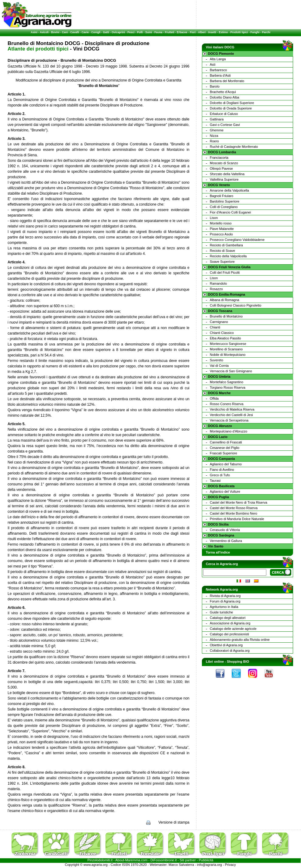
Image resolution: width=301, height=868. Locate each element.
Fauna (159, 32)
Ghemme (217, 130)
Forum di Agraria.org (225, 601)
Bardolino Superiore (225, 201)
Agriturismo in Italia (224, 607)
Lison (214, 218)
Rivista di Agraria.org (225, 596)
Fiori (193, 32)
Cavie (85, 32)
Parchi (266, 32)
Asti (213, 64)
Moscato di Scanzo (224, 163)
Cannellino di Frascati (226, 442)
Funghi (255, 32)
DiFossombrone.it (164, 860)
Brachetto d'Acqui (223, 92)
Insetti (212, 32)
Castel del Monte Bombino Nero (234, 513)
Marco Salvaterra (181, 865)
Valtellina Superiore (224, 179)
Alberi (202, 32)
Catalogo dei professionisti (229, 634)
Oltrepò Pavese (221, 168)
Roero (214, 141)
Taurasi (215, 481)
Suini (149, 32)
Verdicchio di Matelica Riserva (232, 409)
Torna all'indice (218, 552)
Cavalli (75, 32)
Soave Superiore (222, 262)
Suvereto (216, 360)
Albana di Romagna (225, 300)
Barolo (215, 86)
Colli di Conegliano (224, 207)
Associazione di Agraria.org (230, 623)
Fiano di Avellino (222, 470)
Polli (140, 32)
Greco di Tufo (220, 475)
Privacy (230, 865)
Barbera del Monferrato (227, 81)
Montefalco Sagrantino (227, 382)
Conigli (96, 32)
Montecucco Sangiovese (228, 344)
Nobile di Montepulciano (228, 355)
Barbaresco (218, 70)
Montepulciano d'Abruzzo (228, 431)
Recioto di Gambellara (226, 245)
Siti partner (188, 860)
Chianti (215, 327)
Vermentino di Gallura (226, 541)
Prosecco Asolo (221, 234)
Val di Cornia (219, 366)
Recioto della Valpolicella (228, 256)
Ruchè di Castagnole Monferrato (234, 147)
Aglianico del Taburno (226, 464)
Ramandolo (218, 283)
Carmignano (219, 322)
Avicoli (44, 32)
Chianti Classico (222, 333)
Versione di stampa (174, 822)
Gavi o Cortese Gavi (225, 125)
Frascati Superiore (223, 453)
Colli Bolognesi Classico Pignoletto (235, 305)
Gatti (106, 32)
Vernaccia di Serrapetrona (229, 420)
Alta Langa (218, 59)
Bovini (55, 32)
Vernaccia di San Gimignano (231, 371)
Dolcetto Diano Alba (225, 97)
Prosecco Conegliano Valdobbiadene (237, 240)
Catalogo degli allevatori (228, 618)
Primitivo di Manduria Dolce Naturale (237, 519)
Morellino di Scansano (226, 349)
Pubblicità (206, 860)
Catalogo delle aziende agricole (233, 629)
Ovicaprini (118, 32)
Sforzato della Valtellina (227, 174)
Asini (34, 32)
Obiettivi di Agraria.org (226, 645)
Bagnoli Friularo (221, 196)
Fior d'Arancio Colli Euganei (230, 212)
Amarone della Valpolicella (229, 190)
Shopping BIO (238, 661)
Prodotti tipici (239, 32)
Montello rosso (221, 223)
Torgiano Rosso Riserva (228, 387)
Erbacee (182, 32)
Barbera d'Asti (220, 75)
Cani (65, 32)
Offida (214, 398)
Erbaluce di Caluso (224, 114)
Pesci (131, 32)
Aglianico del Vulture (225, 491)
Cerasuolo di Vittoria (225, 530)
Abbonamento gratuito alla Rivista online (240, 640)
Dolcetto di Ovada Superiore (231, 108)
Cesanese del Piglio (225, 448)
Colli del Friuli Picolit (225, 273)
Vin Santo (216, 546)
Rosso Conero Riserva (227, 404)
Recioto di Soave (222, 251)
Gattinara (217, 119)
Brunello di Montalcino (226, 316)
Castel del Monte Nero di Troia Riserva (239, 502)
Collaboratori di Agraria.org (230, 651)
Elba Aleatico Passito (225, 338)
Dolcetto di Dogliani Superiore (232, 103)
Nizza (214, 136)
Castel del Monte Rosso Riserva (234, 508)
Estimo (223, 32)
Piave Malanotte (222, 229)
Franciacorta (219, 158)
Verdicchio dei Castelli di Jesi (231, 415)
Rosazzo (216, 289)
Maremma (133, 860)
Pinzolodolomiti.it (100, 860)
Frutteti (170, 32)
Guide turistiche (221, 612)
